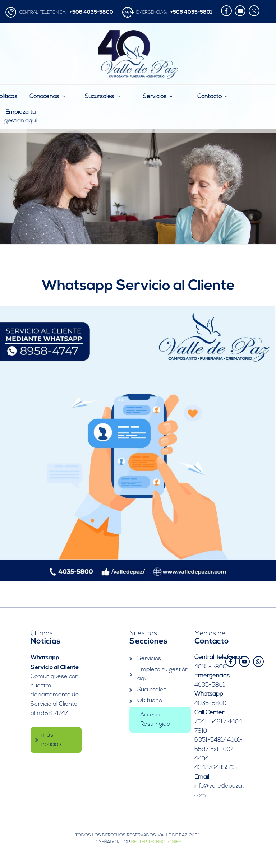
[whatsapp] (255, 11)
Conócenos (48, 96)
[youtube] (241, 11)
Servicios (158, 96)
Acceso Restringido (155, 719)
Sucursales (103, 96)
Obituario (150, 701)
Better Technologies (156, 842)
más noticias (51, 739)
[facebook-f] (227, 11)
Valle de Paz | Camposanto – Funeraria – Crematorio (138, 54)
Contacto (213, 96)
